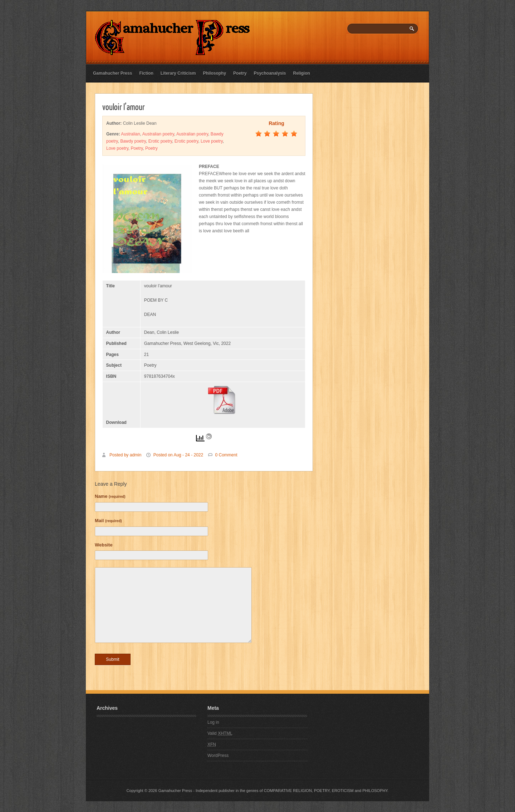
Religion (302, 73)
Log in (213, 722)
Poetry (240, 73)
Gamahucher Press (112, 73)
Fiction (146, 73)
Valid (220, 733)
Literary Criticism (178, 73)
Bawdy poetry (133, 141)
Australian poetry (158, 134)
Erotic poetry (160, 141)
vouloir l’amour (124, 107)
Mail (108, 521)
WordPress (218, 756)
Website (104, 545)
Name (110, 496)
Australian (130, 134)
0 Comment (226, 455)
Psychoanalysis (270, 73)
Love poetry (212, 141)
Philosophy (214, 73)
